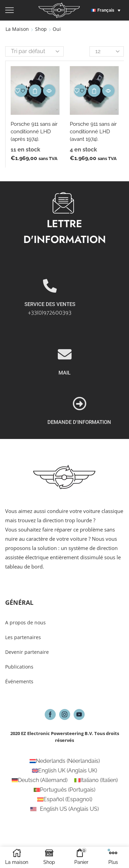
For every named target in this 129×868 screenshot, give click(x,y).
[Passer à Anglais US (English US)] (64, 809)
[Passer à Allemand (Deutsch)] (40, 780)
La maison (17, 29)
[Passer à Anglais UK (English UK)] (64, 771)
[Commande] (34, 51)
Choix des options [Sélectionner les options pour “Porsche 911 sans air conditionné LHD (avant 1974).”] (94, 91)
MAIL (64, 411)
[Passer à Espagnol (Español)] (65, 799)
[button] (107, 10)
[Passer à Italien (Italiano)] (96, 780)
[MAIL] (65, 392)
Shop (41, 29)
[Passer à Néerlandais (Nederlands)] (65, 761)
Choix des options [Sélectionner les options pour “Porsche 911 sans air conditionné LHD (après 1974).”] (35, 91)
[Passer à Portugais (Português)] (64, 790)
